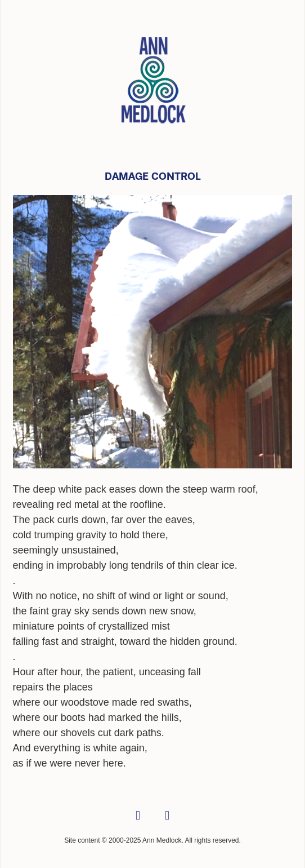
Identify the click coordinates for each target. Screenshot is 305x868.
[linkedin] (167, 816)
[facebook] (138, 816)
